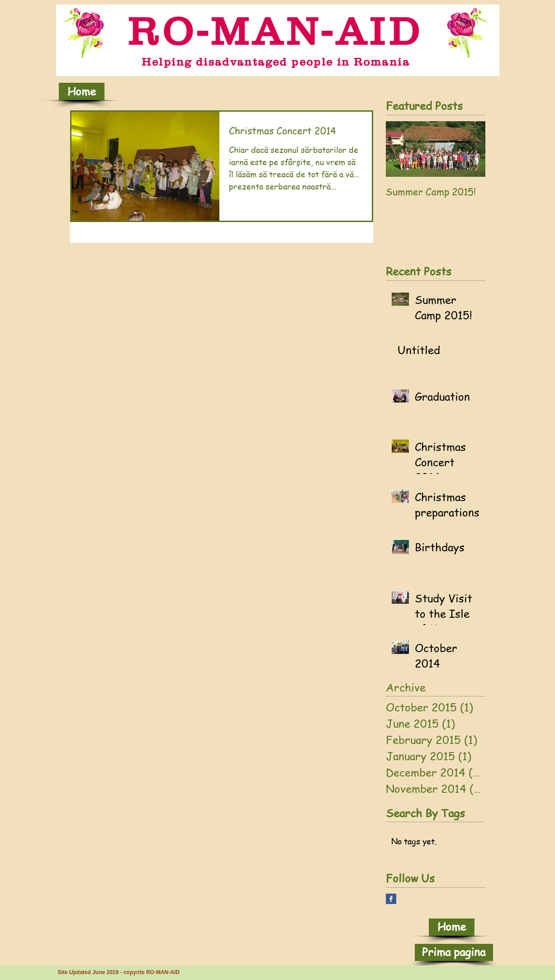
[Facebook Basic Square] (391, 899)
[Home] (82, 91)
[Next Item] (471, 149)
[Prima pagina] (454, 952)
